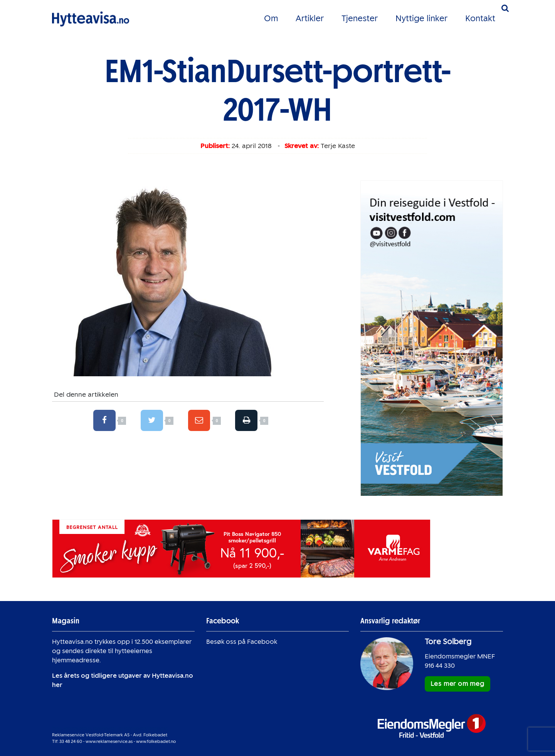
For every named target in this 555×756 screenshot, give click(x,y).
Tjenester (360, 18)
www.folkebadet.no (156, 741)
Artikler (310, 18)
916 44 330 (440, 666)
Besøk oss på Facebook (242, 642)
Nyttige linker (421, 18)
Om (271, 18)
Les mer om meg (457, 684)
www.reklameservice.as (109, 741)
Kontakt (480, 18)
